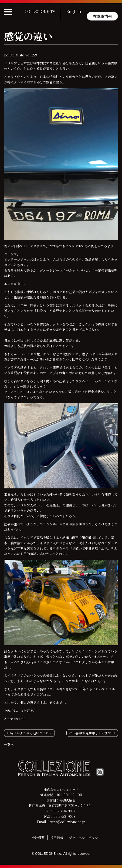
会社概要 (38, 838)
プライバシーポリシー (85, 838)
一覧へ (9, 744)
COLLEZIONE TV (40, 12)
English (74, 12)
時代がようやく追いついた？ (31, 733)
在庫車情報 (102, 16)
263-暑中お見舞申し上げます (90, 733)
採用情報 (57, 838)
